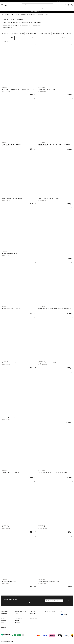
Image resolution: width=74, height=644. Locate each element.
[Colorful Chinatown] (55, 529)
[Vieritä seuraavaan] (72, 33)
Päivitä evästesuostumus (65, 618)
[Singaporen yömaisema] (19, 583)
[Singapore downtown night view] (55, 583)
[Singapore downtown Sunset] (19, 365)
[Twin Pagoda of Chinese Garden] (55, 201)
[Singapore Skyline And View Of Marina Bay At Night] (19, 91)
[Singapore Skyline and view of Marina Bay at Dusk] (55, 146)
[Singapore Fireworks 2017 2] (55, 365)
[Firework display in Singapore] (37, 420)
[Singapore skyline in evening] (19, 310)
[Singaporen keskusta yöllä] (55, 91)
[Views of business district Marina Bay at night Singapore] (55, 474)
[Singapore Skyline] (19, 529)
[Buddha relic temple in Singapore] (19, 146)
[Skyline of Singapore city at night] (19, 201)
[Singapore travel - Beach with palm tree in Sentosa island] (55, 310)
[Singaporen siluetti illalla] (37, 255)
